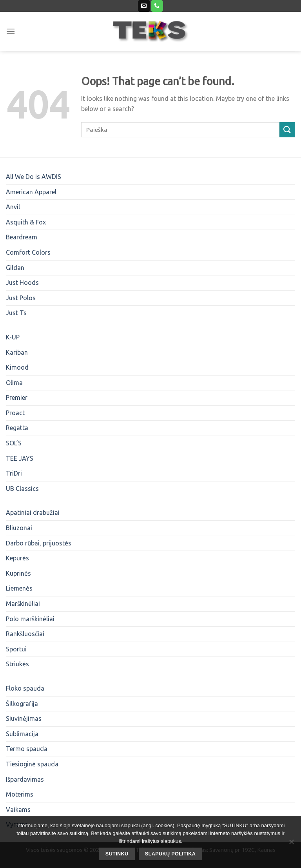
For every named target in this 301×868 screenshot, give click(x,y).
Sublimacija (22, 734)
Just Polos (21, 298)
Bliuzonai (19, 528)
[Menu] (11, 31)
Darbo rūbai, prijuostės (39, 543)
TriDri (14, 473)
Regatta (17, 428)
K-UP (13, 337)
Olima (14, 383)
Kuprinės (18, 573)
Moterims (20, 794)
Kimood (17, 367)
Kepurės (17, 558)
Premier (17, 398)
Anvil (13, 207)
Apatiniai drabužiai (33, 512)
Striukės (17, 664)
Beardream (22, 237)
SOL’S (14, 443)
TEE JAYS (20, 458)
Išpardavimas (25, 779)
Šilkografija (22, 704)
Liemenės (19, 588)
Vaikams (18, 810)
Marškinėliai (23, 604)
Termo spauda (27, 749)
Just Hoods (22, 283)
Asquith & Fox (26, 222)
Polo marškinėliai (30, 619)
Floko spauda (25, 688)
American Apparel (31, 192)
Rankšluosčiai (25, 634)
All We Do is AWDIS (34, 177)
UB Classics (22, 489)
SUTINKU (117, 854)
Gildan (15, 268)
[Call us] (157, 6)
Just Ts (16, 313)
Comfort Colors (28, 252)
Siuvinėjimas (24, 718)
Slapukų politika (170, 854)
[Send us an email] (144, 6)
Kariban (17, 352)
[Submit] (287, 130)
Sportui (16, 649)
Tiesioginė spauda (32, 764)
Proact (15, 413)
